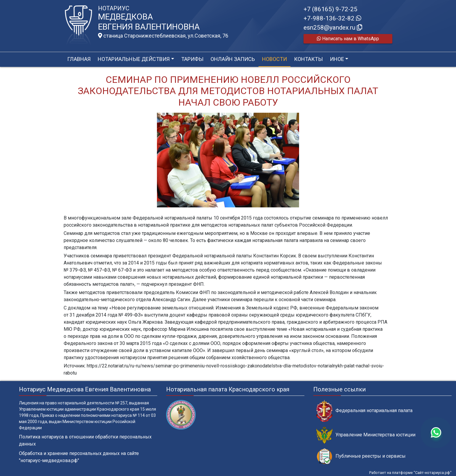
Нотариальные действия (134, 59)
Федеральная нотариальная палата (364, 411)
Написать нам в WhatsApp (348, 39)
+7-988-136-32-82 (332, 18)
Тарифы (192, 59)
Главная (79, 59)
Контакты (308, 59)
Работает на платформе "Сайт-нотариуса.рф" (410, 473)
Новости (274, 59)
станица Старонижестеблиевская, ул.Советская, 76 (163, 36)
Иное (337, 59)
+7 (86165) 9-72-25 (330, 9)
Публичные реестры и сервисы (361, 456)
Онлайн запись (233, 59)
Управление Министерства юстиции (366, 435)
